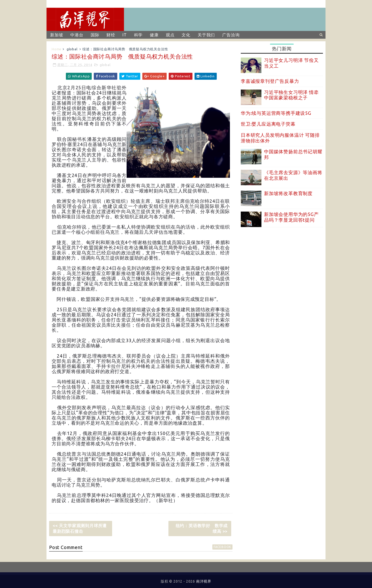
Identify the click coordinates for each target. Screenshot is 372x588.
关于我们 (206, 35)
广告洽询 (231, 35)
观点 (170, 35)
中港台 (77, 35)
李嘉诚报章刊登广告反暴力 (270, 81)
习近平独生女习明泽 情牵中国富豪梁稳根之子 (291, 95)
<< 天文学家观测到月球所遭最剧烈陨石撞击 (80, 528)
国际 (95, 35)
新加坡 (57, 35)
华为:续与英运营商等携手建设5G (276, 113)
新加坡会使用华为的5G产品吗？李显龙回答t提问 (291, 217)
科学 (138, 35)
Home (57, 49)
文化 (186, 35)
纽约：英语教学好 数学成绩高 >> (202, 528)
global (72, 49)
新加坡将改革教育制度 (288, 193)
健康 (154, 35)
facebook (222, 547)
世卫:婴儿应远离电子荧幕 (268, 124)
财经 (111, 35)
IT (125, 35)
